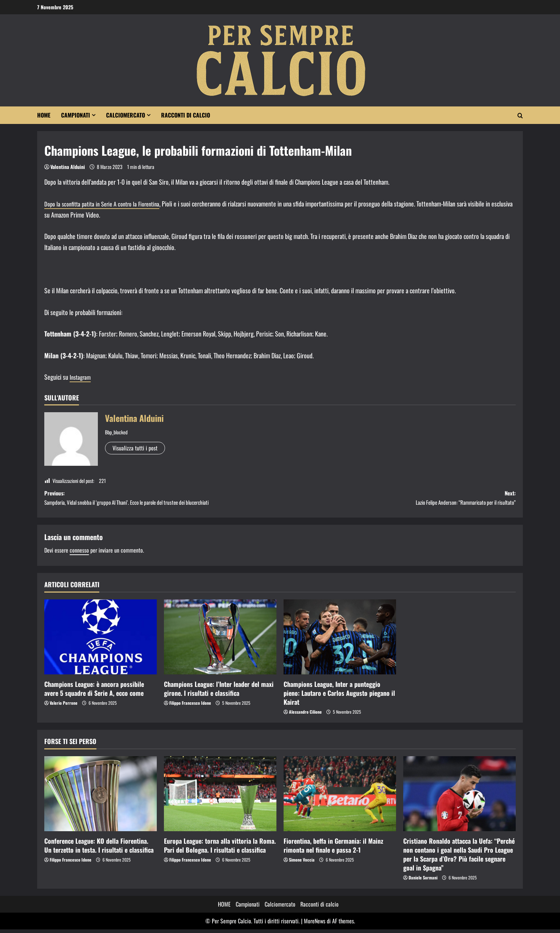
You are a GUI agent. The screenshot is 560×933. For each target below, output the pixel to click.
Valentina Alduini (68, 167)
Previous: (162, 500)
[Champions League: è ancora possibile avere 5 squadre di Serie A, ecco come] (101, 640)
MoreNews (315, 924)
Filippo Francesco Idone (190, 706)
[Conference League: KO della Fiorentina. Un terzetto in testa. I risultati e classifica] (101, 797)
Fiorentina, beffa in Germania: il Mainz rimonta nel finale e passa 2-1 (333, 849)
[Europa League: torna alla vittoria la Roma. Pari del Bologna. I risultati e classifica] (220, 797)
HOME (44, 115)
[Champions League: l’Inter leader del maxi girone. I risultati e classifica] (220, 640)
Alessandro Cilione (305, 715)
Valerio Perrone (64, 706)
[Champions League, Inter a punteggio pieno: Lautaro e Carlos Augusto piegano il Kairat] (340, 640)
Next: (398, 500)
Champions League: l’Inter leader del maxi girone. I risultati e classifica (219, 692)
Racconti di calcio (186, 115)
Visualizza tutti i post (135, 448)
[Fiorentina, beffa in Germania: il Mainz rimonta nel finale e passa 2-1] (340, 797)
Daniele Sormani (423, 881)
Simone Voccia (302, 863)
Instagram (81, 377)
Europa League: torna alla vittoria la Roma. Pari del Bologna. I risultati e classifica (220, 849)
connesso (79, 554)
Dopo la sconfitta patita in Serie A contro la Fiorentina (107, 204)
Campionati (76, 115)
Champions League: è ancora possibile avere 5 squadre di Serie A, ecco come (94, 692)
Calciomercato (126, 115)
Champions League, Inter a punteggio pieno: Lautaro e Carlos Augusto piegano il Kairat (339, 697)
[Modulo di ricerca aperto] (520, 115)
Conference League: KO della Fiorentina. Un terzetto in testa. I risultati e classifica (99, 849)
